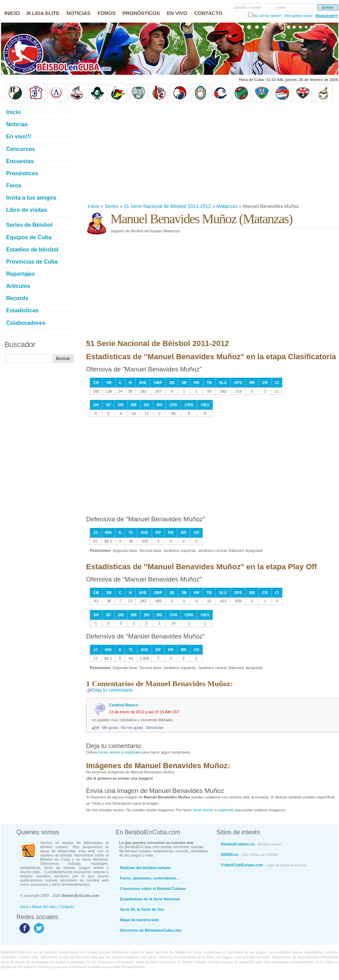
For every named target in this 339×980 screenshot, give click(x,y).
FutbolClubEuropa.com (264, 865)
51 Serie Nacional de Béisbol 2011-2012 (167, 206)
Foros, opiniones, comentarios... (150, 878)
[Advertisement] (177, 153)
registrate (132, 752)
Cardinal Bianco (124, 705)
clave (282, 7)
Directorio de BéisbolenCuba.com (151, 930)
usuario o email (248, 7)
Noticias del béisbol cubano (146, 868)
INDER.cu (250, 854)
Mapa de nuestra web (140, 920)
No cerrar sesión (268, 16)
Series (112, 206)
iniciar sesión (109, 752)
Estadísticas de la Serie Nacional (150, 899)
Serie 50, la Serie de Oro (142, 909)
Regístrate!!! (327, 16)
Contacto (66, 907)
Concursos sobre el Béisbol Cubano (153, 889)
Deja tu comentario (112, 690)
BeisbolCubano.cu (251, 844)
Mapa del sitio (44, 907)
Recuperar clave (298, 16)
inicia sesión (203, 810)
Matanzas (227, 206)
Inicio (94, 206)
